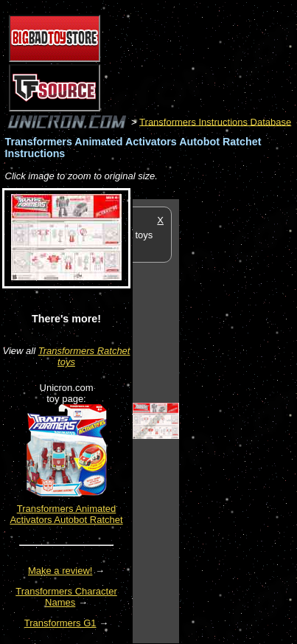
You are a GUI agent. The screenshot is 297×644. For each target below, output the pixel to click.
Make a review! (60, 571)
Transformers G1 (60, 623)
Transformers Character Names (66, 597)
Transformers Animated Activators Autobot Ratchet (66, 514)
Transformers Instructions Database (215, 121)
